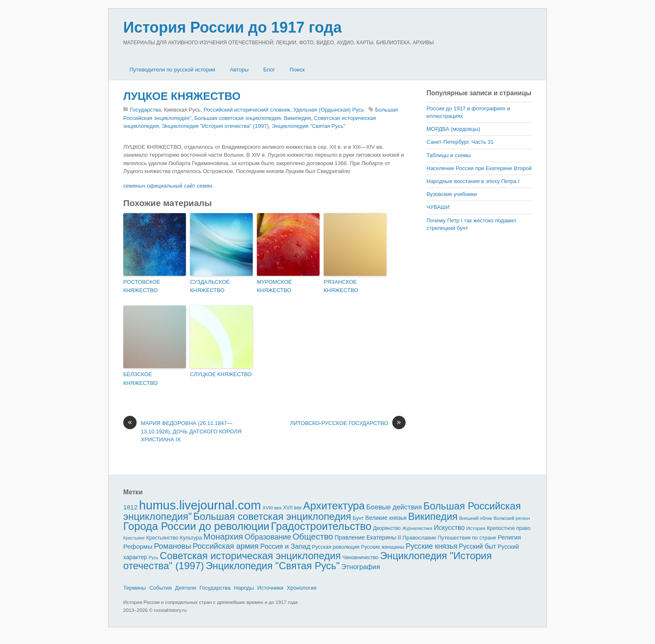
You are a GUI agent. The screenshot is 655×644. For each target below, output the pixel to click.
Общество (313, 537)
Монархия (223, 537)
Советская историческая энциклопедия (250, 556)
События (160, 588)
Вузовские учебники (452, 194)
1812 (130, 507)
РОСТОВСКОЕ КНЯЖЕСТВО (142, 286)
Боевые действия (394, 507)
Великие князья (386, 518)
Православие (419, 538)
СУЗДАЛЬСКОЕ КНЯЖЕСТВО (210, 286)
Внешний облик (476, 518)
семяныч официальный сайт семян (168, 186)
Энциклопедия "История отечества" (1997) (215, 126)
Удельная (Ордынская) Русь (329, 110)
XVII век (292, 508)
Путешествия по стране (467, 538)
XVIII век (272, 508)
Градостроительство (321, 526)
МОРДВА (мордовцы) (453, 129)
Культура (191, 538)
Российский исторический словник (247, 110)
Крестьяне (134, 538)
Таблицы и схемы (449, 155)
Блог (269, 70)
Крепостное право (509, 528)
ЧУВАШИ (438, 207)
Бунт (358, 518)
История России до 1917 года (232, 27)
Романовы (172, 546)
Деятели (186, 588)
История (476, 528)
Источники (270, 588)
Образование (268, 537)
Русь (154, 557)
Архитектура (334, 506)
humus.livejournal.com (200, 505)
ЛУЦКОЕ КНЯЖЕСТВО (182, 96)
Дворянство (387, 528)
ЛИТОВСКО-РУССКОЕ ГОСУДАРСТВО (348, 423)
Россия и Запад (286, 546)
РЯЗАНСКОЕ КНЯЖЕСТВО (341, 286)
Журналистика (417, 528)
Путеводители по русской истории (172, 70)
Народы (244, 588)
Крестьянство (162, 538)
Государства (145, 110)
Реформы (138, 546)
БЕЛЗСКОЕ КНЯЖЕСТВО (140, 379)
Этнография (361, 567)
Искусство (449, 528)
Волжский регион (512, 518)
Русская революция (336, 547)
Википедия (297, 118)
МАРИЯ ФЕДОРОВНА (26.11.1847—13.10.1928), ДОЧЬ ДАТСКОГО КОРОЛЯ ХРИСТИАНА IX (182, 431)
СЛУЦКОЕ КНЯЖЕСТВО (221, 374)
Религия (510, 537)
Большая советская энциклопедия (237, 118)
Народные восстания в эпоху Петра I (473, 181)
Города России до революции (196, 526)
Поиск (297, 70)
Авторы (239, 70)
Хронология (302, 588)
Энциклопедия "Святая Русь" (309, 126)
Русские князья (431, 546)
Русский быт (477, 546)
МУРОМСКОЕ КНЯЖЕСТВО (274, 286)
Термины (135, 588)
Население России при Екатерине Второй (479, 168)
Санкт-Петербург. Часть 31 (460, 142)
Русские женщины (383, 547)
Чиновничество (361, 557)
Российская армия (226, 546)
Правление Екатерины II (368, 537)
